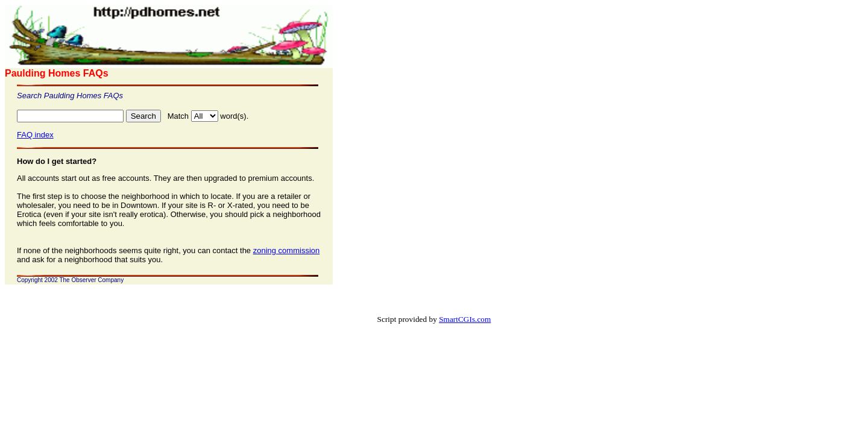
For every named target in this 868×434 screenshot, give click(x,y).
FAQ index (35, 135)
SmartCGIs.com (465, 319)
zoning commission (287, 250)
